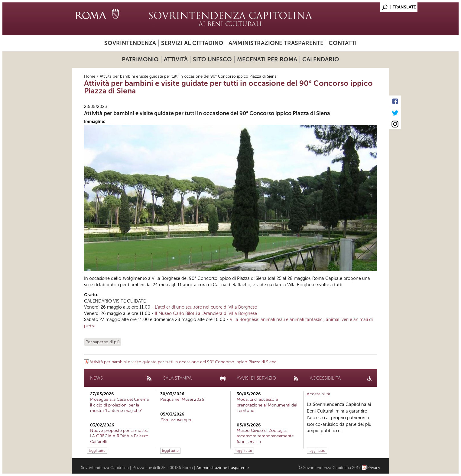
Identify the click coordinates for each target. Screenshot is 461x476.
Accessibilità (318, 394)
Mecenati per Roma (267, 59)
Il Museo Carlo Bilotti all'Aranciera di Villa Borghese (206, 313)
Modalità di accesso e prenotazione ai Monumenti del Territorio (267, 405)
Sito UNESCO (212, 59)
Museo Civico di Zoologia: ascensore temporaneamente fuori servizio (265, 436)
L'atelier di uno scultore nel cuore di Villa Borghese (206, 307)
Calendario (321, 59)
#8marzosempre (176, 420)
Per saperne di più (103, 342)
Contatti (343, 43)
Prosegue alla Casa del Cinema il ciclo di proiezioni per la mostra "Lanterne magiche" (119, 405)
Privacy (374, 468)
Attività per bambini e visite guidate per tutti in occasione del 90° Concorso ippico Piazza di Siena (207, 113)
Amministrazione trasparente (276, 43)
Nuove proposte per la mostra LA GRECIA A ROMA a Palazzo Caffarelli (119, 436)
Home (90, 76)
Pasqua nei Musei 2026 (182, 399)
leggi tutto (97, 451)
